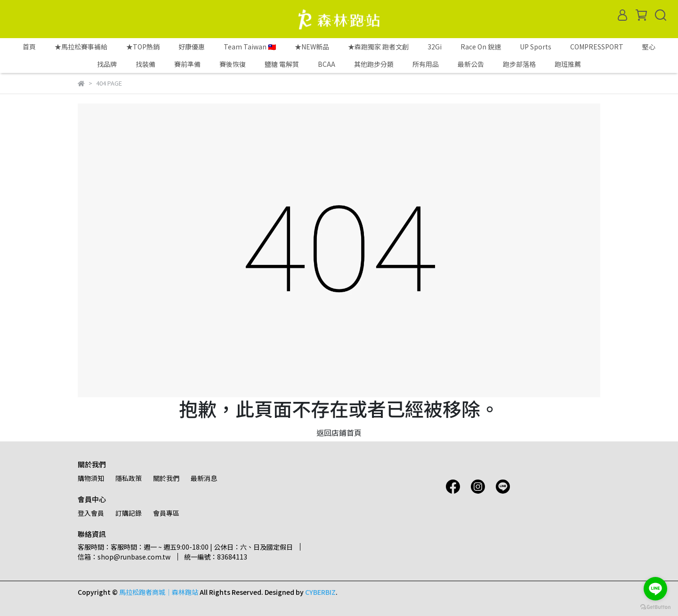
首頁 (29, 47)
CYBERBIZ (320, 592)
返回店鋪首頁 (339, 432)
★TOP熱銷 (143, 47)
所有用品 (426, 64)
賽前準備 (187, 64)
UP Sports (536, 47)
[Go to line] (655, 589)
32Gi (435, 47)
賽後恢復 (233, 64)
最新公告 (471, 64)
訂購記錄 (129, 513)
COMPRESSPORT (597, 47)
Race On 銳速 (481, 47)
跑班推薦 (568, 64)
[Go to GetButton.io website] (655, 607)
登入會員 (91, 513)
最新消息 (204, 478)
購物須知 (91, 478)
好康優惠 (192, 47)
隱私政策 (129, 478)
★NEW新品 (312, 47)
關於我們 (166, 478)
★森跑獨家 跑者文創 (378, 47)
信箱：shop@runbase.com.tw (124, 557)
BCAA (327, 64)
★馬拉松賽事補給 (81, 47)
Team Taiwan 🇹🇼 (250, 47)
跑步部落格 (519, 64)
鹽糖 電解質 (282, 64)
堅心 (649, 47)
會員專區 (166, 513)
